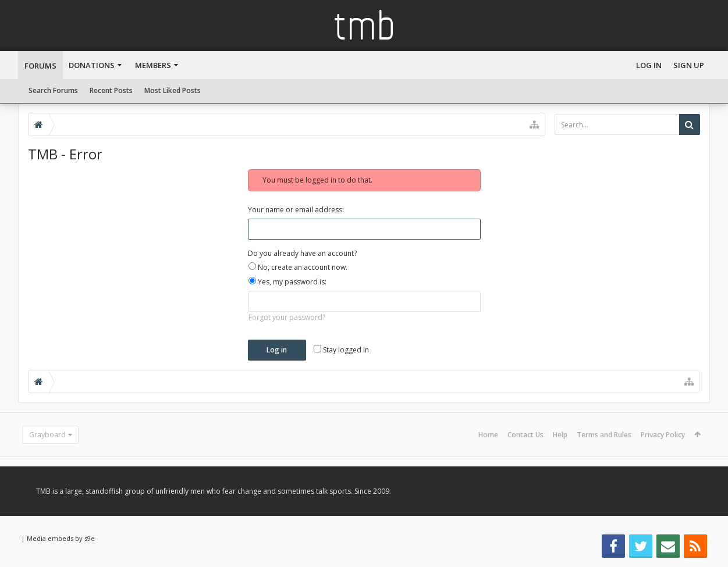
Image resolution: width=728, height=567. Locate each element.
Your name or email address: (296, 210)
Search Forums (53, 90)
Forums (40, 66)
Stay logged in (341, 350)
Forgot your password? (287, 317)
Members (153, 65)
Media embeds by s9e (61, 538)
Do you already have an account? (302, 253)
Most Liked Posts (173, 90)
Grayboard (47, 435)
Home (488, 435)
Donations (92, 65)
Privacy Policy (663, 435)
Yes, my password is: (287, 282)
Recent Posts (111, 90)
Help (560, 435)
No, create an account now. (298, 267)
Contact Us (525, 435)
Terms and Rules (604, 435)
